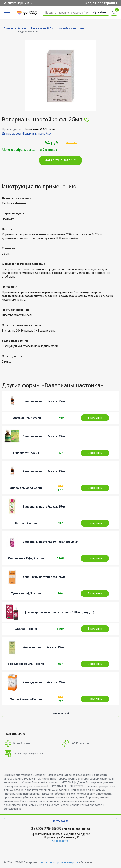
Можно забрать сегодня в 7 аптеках (29, 150)
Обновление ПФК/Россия (26, 558)
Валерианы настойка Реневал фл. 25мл (50, 542)
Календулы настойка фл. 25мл (44, 577)
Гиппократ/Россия (26, 453)
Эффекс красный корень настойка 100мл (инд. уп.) (58, 612)
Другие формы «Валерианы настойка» (27, 134)
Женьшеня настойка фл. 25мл (44, 647)
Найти (100, 12)
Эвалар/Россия (26, 629)
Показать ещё (61, 714)
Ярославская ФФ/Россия (26, 664)
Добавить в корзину (61, 160)
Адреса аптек (61, 841)
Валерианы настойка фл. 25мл (44, 401)
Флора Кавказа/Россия (26, 488)
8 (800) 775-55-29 (46, 829)
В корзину (95, 418)
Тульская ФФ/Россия (26, 418)
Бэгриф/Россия (26, 523)
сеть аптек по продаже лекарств (59, 862)
